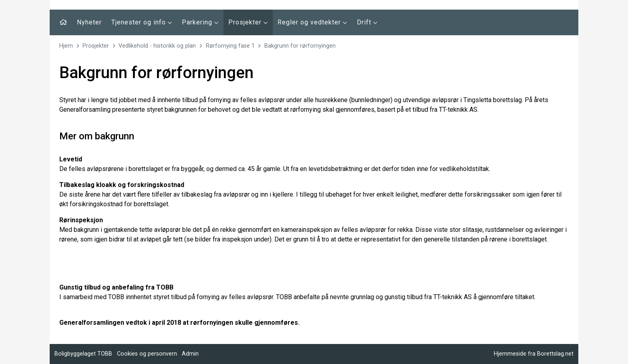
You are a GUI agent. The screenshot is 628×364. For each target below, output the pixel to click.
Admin (190, 354)
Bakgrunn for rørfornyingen (300, 46)
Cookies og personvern (147, 354)
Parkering (200, 22)
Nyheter (89, 22)
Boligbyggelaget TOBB (83, 354)
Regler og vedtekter (312, 22)
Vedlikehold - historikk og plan (157, 46)
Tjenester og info (142, 22)
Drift (367, 22)
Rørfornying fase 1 (230, 46)
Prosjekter (248, 22)
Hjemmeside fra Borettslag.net (534, 354)
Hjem (66, 46)
